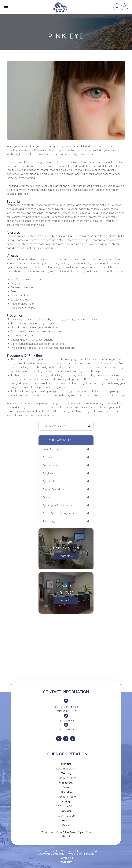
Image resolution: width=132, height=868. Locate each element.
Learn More (66, 556)
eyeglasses (49, 473)
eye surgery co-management (59, 505)
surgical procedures (53, 489)
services (47, 457)
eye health (49, 481)
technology (49, 521)
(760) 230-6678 (66, 721)
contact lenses (51, 465)
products (48, 497)
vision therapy (51, 449)
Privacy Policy (74, 854)
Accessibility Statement (51, 854)
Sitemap (89, 854)
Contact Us (66, 600)
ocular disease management (58, 513)
